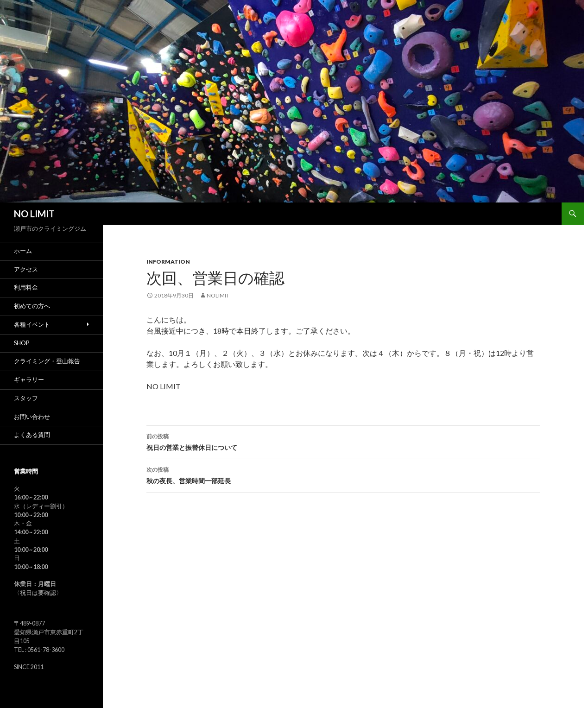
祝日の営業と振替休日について (343, 441)
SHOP (22, 343)
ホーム (23, 251)
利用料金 (26, 288)
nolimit (218, 295)
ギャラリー (29, 380)
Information (168, 262)
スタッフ (26, 398)
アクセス (26, 269)
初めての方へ (32, 306)
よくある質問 (32, 435)
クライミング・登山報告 (47, 361)
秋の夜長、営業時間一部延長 (343, 474)
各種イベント (32, 325)
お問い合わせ (32, 417)
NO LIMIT (34, 214)
